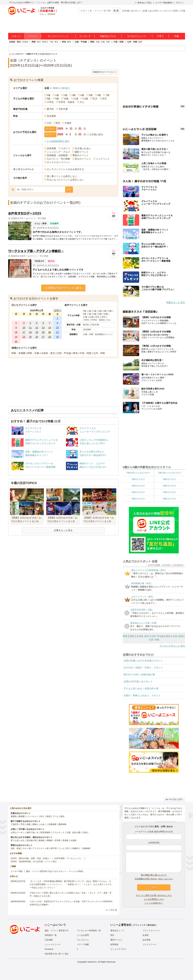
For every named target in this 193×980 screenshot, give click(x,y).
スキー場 (27, 848)
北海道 (25, 42)
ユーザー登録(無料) (164, 3)
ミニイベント (103, 159)
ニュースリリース (53, 944)
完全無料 (51, 116)
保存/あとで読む (143, 3)
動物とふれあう (40, 824)
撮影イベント (82, 152)
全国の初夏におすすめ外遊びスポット (143, 661)
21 (50, 332)
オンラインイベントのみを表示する (65, 169)
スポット (16, 36)
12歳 (86, 99)
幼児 (104, 99)
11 (30, 328)
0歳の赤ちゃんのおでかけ (138, 473)
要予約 (50, 109)
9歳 (57, 99)
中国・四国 (118, 42)
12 (37, 328)
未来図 (145, 935)
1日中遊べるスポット (132, 11)
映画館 (42, 840)
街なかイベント (83, 159)
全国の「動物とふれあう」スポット (142, 695)
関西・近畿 (33, 353)
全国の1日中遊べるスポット (138, 681)
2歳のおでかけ (138, 479)
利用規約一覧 (51, 935)
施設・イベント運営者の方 (57, 931)
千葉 (51, 42)
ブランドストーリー (151, 931)
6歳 (99, 95)
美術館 (65, 840)
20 (43, 332)
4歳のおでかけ (138, 486)
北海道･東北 (143, 636)
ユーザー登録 (17, 871)
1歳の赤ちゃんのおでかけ (169, 473)
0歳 (49, 95)
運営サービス (116, 940)
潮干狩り (54, 848)
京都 (103, 42)
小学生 (50, 102)
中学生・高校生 (67, 102)
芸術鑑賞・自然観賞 (57, 155)
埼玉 (56, 42)
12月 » (57, 310)
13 (43, 328)
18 (30, 332)
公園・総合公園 (73, 832)
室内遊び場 (32, 840)
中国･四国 (178, 636)
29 (57, 337)
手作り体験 (26, 824)
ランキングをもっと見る (172, 646)
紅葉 (145, 11)
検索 (69, 189)
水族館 (73, 840)
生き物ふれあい (83, 148)
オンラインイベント (58, 36)
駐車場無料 (46, 832)
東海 (64, 42)
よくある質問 (83, 935)
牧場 (48, 816)
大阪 (97, 42)
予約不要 (63, 109)
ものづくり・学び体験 (58, 159)
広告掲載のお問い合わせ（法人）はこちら (154, 879)
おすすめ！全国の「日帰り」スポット (143, 668)
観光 (62, 816)
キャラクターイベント (58, 162)
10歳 (66, 99)
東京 (39, 42)
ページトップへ (174, 799)
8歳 (49, 99)
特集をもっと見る (176, 302)
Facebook (49, 949)
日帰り (176, 11)
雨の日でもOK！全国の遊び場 (139, 675)
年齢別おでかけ (108, 36)
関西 (92, 42)
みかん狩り (154, 11)
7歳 (107, 95)
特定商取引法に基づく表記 (57, 954)
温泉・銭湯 (16, 848)
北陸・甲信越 (81, 42)
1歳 (57, 95)
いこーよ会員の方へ (154, 903)
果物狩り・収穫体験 (81, 848)
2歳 (65, 95)
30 (16, 341)
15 (57, 328)
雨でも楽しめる (18, 840)
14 (50, 328)
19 (37, 332)
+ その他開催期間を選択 (57, 141)
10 (24, 328)
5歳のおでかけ (169, 486)
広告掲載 (49, 940)
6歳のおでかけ (138, 492)
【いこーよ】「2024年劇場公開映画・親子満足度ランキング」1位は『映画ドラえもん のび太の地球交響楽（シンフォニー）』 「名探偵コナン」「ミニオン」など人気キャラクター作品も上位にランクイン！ (71, 884)
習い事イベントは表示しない (62, 176)
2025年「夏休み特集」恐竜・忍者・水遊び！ (31, 858)
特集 (177, 36)
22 (57, 332)
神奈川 (45, 42)
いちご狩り (65, 848)
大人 (82, 102)
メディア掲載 (83, 944)
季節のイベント (81, 155)
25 (30, 337)
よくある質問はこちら (154, 899)
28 (50, 337)
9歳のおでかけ (169, 499)
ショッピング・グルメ (58, 152)
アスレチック (58, 832)
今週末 (68, 123)
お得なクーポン (18, 832)
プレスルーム (83, 940)
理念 (112, 935)
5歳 (91, 95)
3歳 (74, 95)
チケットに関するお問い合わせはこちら (154, 895)
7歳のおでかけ (169, 492)
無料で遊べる (33, 832)
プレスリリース (149, 944)
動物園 (22, 816)
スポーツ (65, 148)
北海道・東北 (15, 42)
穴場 (183, 11)
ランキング (85, 36)
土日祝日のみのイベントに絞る (63, 288)
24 (24, 337)
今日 (49, 123)
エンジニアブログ (118, 949)
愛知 (69, 42)
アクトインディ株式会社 (145, 925)
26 (37, 337)
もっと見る (110, 910)
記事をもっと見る (63, 530)
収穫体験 (52, 824)
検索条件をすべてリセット (105, 72)
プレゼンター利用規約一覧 (89, 931)
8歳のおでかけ (138, 499)
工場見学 (15, 824)
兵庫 (108, 42)
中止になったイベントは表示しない (65, 180)
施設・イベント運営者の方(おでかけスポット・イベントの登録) (55, 871)
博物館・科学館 (53, 840)
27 (43, 337)
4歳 (82, 95)
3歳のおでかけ (169, 479)
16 (16, 332)
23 (16, 337)
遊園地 (14, 816)
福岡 (140, 42)
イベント (33, 36)
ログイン (180, 3)
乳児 (95, 99)
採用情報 (114, 944)
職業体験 (62, 824)
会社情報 (146, 940)
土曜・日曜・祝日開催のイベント (98, 334)
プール (55, 816)
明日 (58, 123)
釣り (43, 816)
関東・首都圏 (18, 353)
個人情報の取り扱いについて (154, 875)
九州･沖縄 (154, 640)
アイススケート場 (41, 848)
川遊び (85, 832)
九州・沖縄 (132, 42)
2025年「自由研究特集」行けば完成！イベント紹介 (34, 862)
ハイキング (166, 11)
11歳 (76, 99)
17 (24, 332)
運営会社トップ (117, 931)
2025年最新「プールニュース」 (69, 858)
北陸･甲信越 (157, 636)
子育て (160, 36)
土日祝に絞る (96, 134)
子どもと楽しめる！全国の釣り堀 (141, 688)
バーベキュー (33, 816)
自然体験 (51, 148)
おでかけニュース (137, 36)
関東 (34, 42)
